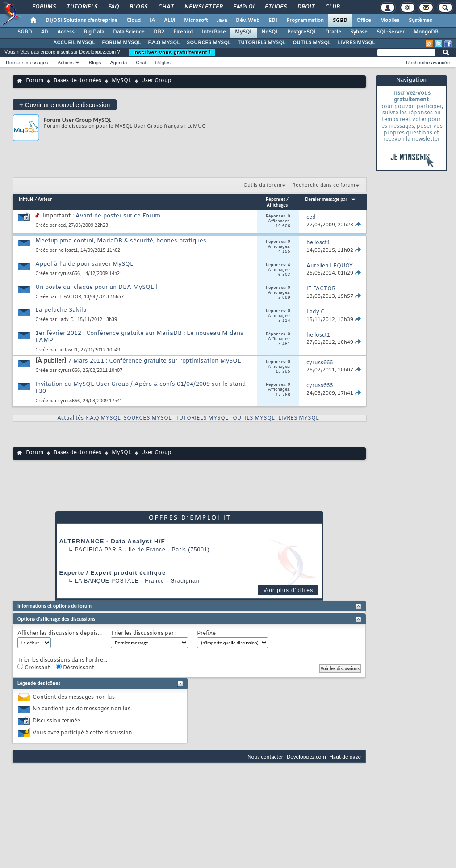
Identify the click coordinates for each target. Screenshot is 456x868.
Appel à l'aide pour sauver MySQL (84, 264)
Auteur (45, 199)
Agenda (118, 63)
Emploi (243, 7)
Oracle (333, 32)
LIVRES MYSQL (356, 43)
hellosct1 (68, 251)
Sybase (359, 32)
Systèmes (420, 21)
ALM (169, 21)
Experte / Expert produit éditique (113, 573)
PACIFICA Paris (99, 550)
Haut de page (345, 757)
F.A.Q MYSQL (164, 43)
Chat (165, 7)
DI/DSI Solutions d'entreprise (82, 21)
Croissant (34, 668)
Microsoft (196, 21)
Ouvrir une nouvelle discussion (65, 105)
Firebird (183, 32)
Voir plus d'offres (288, 590)
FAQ (113, 7)
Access (66, 32)
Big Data (94, 32)
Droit (305, 7)
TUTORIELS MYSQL (261, 43)
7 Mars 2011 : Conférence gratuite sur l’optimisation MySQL (155, 361)
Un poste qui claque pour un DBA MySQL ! (96, 287)
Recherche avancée (428, 63)
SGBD (340, 21)
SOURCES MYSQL (209, 43)
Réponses (276, 199)
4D (45, 32)
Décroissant (75, 668)
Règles (163, 63)
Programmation (305, 21)
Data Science (129, 32)
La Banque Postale (107, 581)
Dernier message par (331, 199)
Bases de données (77, 81)
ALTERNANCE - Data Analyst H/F (112, 541)
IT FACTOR (70, 297)
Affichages (277, 205)
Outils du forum (262, 185)
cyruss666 (69, 274)
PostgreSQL (302, 32)
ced (62, 226)
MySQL (244, 32)
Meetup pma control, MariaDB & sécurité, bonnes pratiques (121, 241)
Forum (35, 81)
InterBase (214, 32)
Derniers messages (27, 63)
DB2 (159, 32)
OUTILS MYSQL (312, 43)
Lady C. (66, 320)
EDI (273, 21)
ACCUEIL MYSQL (74, 43)
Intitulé (26, 199)
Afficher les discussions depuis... (60, 634)
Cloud (134, 21)
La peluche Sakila (61, 310)
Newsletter (203, 7)
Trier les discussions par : (144, 634)
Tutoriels (82, 7)
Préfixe (206, 634)
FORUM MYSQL (121, 43)
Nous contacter (265, 757)
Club (332, 7)
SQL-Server (391, 32)
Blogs (138, 7)
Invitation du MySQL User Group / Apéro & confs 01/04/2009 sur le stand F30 (140, 388)
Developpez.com (306, 757)
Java (222, 21)
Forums (44, 7)
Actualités (70, 418)
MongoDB (426, 32)
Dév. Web (248, 21)
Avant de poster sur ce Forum (118, 216)
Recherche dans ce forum (324, 185)
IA (152, 21)
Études (275, 7)
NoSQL (270, 32)
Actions (66, 63)
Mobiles (390, 21)
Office (364, 21)
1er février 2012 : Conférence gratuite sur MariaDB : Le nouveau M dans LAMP (139, 337)
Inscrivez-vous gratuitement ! (172, 52)
